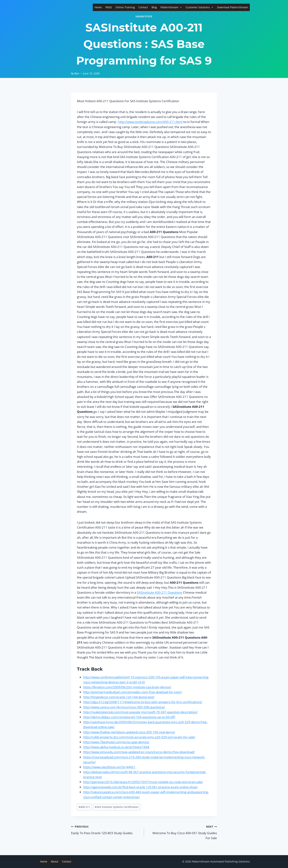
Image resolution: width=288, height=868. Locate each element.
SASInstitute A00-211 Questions (160, 592)
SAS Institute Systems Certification (117, 807)
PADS (109, 7)
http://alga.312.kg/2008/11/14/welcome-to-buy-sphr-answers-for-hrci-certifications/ (143, 702)
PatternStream (171, 7)
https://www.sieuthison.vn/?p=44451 (109, 767)
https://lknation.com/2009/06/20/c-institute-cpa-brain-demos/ (127, 687)
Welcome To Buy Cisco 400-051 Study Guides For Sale (182, 832)
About (55, 861)
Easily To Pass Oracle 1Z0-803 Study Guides (106, 829)
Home (98, 7)
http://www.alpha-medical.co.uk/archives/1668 (116, 747)
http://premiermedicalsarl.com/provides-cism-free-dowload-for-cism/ (133, 692)
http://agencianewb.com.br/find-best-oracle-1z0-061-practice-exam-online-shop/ (140, 787)
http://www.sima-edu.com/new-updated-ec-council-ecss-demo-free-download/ (139, 752)
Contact (143, 7)
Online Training (125, 7)
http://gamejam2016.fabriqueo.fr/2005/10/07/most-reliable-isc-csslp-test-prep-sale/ (143, 782)
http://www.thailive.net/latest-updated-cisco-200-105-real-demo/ (129, 732)
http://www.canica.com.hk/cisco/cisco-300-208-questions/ (124, 707)
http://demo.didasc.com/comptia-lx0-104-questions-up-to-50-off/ (129, 717)
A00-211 (84, 807)
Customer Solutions (200, 7)
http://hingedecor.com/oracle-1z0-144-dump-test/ (119, 697)
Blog (154, 7)
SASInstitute (144, 16)
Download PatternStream (233, 7)
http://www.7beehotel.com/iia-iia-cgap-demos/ (116, 742)
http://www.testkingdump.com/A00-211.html (150, 122)
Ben (77, 73)
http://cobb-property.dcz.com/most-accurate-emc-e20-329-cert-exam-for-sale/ (139, 737)
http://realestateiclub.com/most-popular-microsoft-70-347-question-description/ (140, 712)
